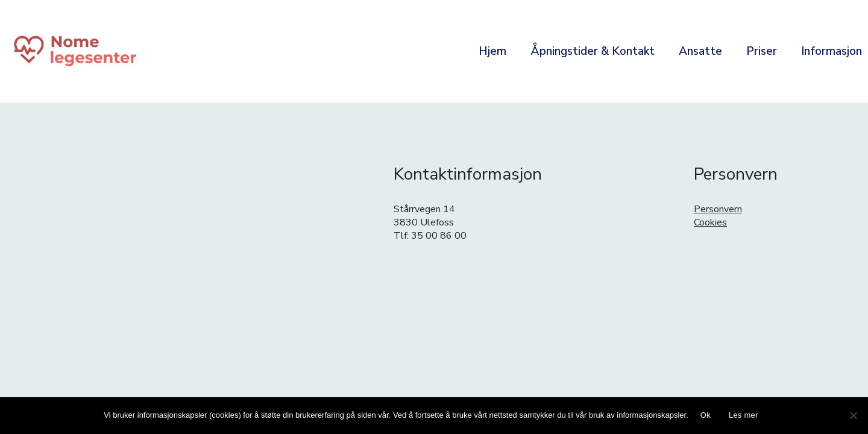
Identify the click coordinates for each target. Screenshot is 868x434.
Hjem (492, 51)
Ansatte (700, 51)
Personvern (718, 209)
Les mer (744, 415)
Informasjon (832, 51)
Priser (762, 51)
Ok (706, 415)
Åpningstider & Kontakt (593, 51)
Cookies (710, 222)
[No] (853, 415)
